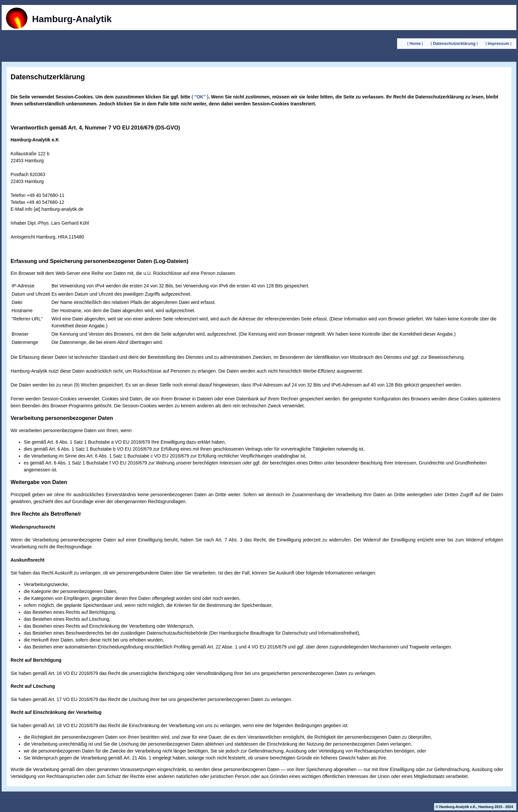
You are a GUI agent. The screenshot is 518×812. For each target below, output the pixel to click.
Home (415, 44)
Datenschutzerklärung (454, 44)
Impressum (498, 44)
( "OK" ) (199, 97)
